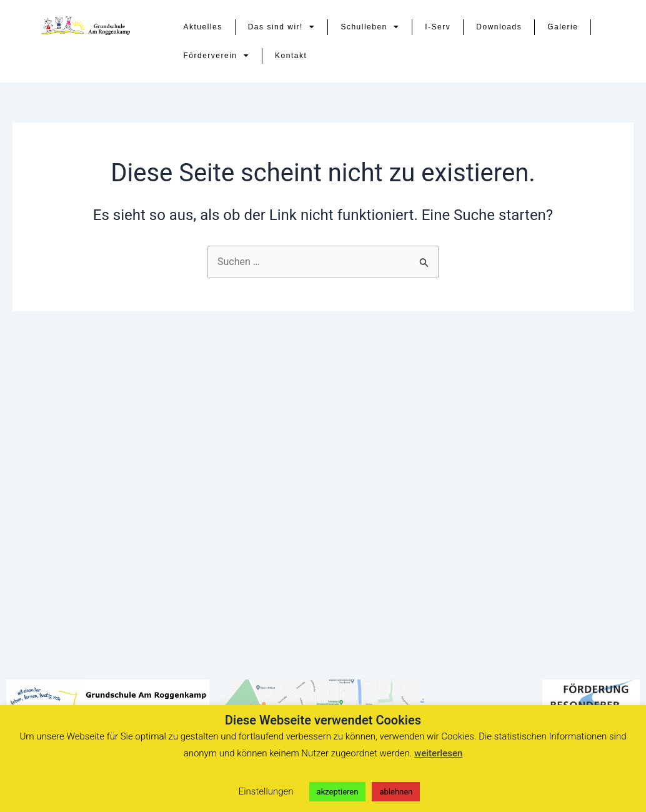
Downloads (499, 27)
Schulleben (370, 27)
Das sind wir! (282, 27)
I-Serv (438, 27)
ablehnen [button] (396, 792)
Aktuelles (203, 27)
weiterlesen (438, 753)
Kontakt (291, 56)
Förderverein (217, 56)
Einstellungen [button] (266, 791)
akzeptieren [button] (338, 792)
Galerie (563, 27)
